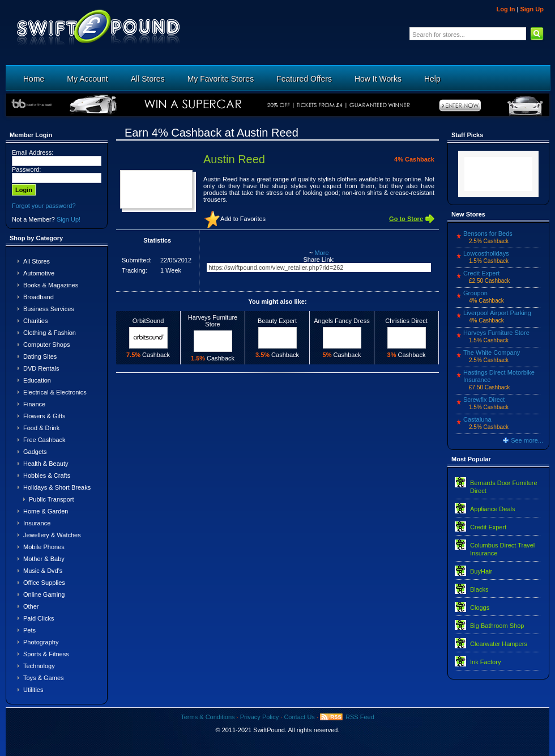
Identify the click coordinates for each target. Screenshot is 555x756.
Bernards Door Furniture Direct (504, 487)
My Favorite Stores (221, 79)
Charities (35, 321)
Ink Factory (485, 662)
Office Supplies (44, 583)
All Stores (148, 79)
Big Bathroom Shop (497, 626)
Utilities (33, 690)
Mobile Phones (44, 547)
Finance (34, 404)
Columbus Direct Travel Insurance (502, 549)
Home (34, 79)
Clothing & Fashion (50, 333)
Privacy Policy (259, 717)
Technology (39, 666)
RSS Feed (360, 717)
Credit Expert (481, 273)
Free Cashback (44, 440)
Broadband (39, 297)
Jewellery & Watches (52, 535)
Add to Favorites (243, 219)
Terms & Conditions (208, 717)
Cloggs (480, 608)
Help (432, 79)
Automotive (39, 273)
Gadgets (35, 452)
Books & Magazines (51, 285)
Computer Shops (47, 345)
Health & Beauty (46, 464)
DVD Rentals (41, 368)
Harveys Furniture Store (496, 333)
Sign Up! (69, 219)
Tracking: (135, 270)
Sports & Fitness (46, 654)
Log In (505, 9)
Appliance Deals (493, 509)
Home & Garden (46, 511)
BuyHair (481, 571)
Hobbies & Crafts (47, 475)
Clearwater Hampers (499, 644)
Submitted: (137, 260)
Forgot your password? (44, 206)
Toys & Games (44, 678)
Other (31, 606)
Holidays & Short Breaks (57, 487)
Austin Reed (234, 159)
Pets (29, 630)
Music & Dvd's (43, 571)
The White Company (492, 352)
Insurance (37, 523)
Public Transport (51, 499)
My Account (87, 79)
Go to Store (406, 219)
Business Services (49, 309)
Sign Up (532, 9)
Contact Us (299, 717)
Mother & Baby (44, 559)
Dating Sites (40, 356)
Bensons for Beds (488, 233)
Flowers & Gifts (44, 416)
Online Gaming (44, 594)
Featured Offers (304, 79)
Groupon (475, 293)
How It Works (378, 79)
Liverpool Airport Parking (497, 313)
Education (37, 380)
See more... (527, 440)
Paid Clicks (39, 618)
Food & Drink (41, 428)
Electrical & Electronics (55, 392)
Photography (41, 642)
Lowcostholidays (486, 253)
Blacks (479, 589)
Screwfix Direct (484, 400)
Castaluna (477, 419)
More (321, 253)
